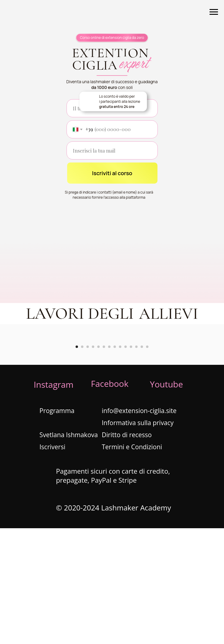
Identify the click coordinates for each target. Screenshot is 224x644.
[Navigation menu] (214, 12)
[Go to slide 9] (120, 462)
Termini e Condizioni (132, 563)
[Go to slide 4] (93, 462)
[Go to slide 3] (88, 462)
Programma (57, 526)
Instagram (54, 500)
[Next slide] (210, 396)
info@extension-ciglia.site (139, 526)
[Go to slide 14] (147, 462)
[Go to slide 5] (98, 462)
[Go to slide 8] (115, 462)
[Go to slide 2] (82, 462)
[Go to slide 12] (136, 462)
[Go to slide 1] (77, 462)
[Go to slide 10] (126, 462)
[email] (112, 150)
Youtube (166, 500)
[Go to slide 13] (142, 462)
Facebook (110, 499)
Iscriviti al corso (112, 173)
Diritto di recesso (127, 551)
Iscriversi (52, 563)
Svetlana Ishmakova (69, 551)
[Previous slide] (14, 396)
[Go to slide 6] (104, 462)
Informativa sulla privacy (138, 538)
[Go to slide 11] (131, 462)
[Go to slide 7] (109, 462)
